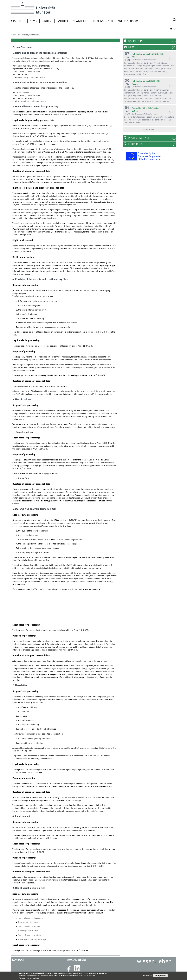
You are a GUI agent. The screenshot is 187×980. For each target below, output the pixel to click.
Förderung (135, 144)
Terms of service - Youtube (30, 935)
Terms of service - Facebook (30, 918)
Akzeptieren (160, 975)
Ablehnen (147, 975)
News (34, 21)
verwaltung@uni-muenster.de (31, 77)
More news (151, 129)
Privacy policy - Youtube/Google (32, 939)
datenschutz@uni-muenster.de (32, 101)
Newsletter (80, 21)
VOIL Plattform (128, 21)
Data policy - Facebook (28, 922)
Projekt (47, 21)
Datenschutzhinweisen (29, 978)
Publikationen (103, 21)
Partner (62, 21)
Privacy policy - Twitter (28, 931)
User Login (135, 41)
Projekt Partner (139, 138)
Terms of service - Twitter (29, 927)
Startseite (18, 21)
